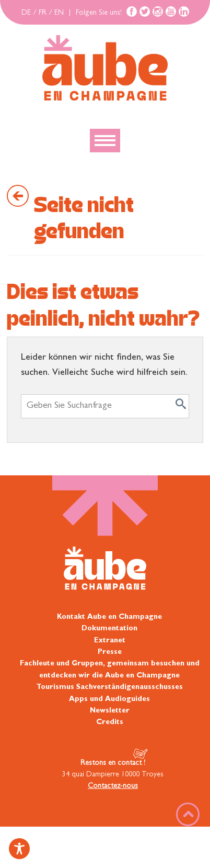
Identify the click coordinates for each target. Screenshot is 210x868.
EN (59, 13)
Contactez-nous (113, 786)
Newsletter (110, 711)
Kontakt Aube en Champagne (109, 617)
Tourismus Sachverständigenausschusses (109, 687)
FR (43, 13)
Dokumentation (109, 629)
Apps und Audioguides (109, 699)
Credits (110, 722)
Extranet (110, 641)
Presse (110, 652)
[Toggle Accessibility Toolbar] (19, 849)
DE (26, 13)
